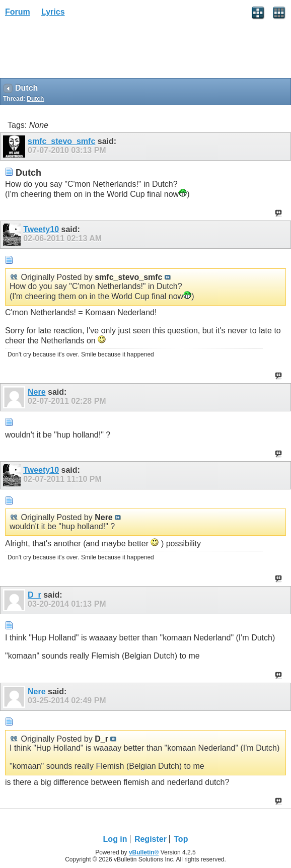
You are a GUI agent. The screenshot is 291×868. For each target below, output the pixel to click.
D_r (34, 595)
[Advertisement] (81, 51)
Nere (37, 392)
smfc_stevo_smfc (61, 141)
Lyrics (53, 12)
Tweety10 (41, 229)
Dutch (35, 99)
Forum (18, 12)
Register (151, 839)
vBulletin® (144, 852)
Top (181, 839)
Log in (115, 839)
